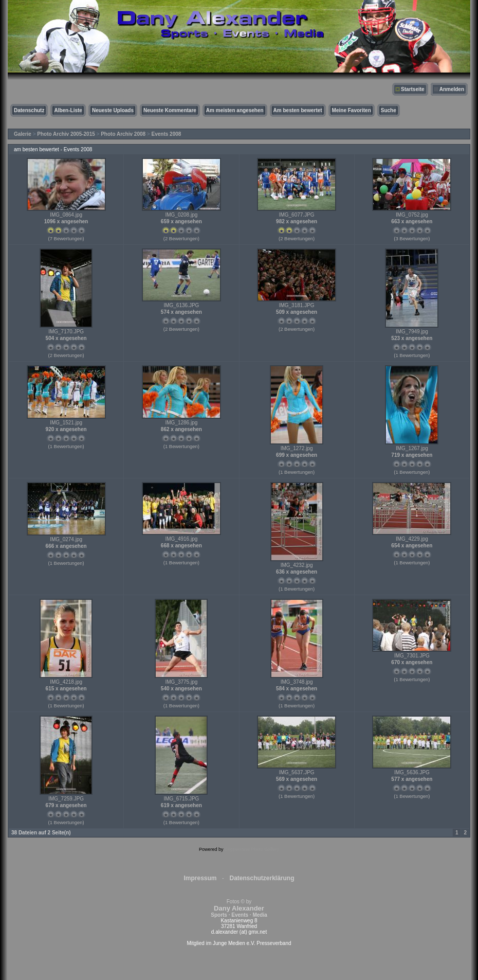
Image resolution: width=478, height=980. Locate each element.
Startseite (413, 89)
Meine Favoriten (352, 110)
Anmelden (452, 89)
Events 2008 (167, 134)
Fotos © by (239, 908)
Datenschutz (29, 110)
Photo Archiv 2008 (123, 134)
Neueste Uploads (113, 110)
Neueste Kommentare (170, 110)
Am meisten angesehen (235, 110)
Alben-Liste (68, 110)
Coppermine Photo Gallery (252, 849)
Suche (389, 110)
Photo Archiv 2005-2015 (66, 134)
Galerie (23, 134)
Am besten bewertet (298, 110)
